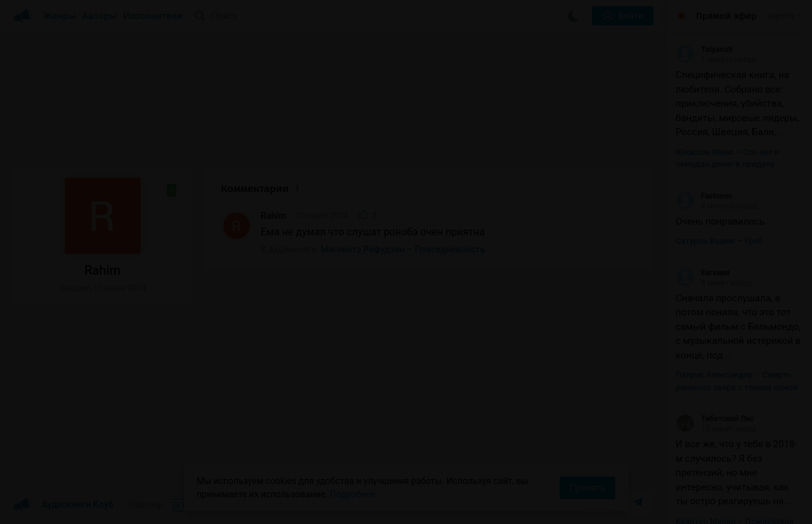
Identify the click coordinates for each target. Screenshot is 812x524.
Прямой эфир (726, 16)
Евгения (703, 273)
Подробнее (353, 494)
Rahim (273, 216)
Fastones (704, 196)
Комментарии (260, 189)
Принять (587, 488)
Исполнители (153, 16)
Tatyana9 (704, 49)
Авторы (100, 16)
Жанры (60, 16)
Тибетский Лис (715, 419)
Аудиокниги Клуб (63, 505)
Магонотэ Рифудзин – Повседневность (403, 249)
